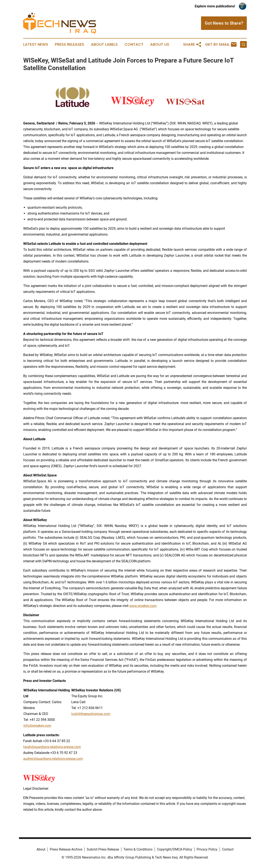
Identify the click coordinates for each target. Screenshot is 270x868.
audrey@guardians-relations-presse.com (53, 759)
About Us (160, 44)
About (41, 849)
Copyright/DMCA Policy (175, 849)
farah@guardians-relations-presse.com (52, 747)
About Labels (104, 44)
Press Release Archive (66, 849)
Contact (134, 44)
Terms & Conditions (138, 849)
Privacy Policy (207, 849)
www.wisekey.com (143, 606)
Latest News (36, 44)
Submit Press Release (103, 849)
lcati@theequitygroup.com (91, 714)
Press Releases (70, 44)
